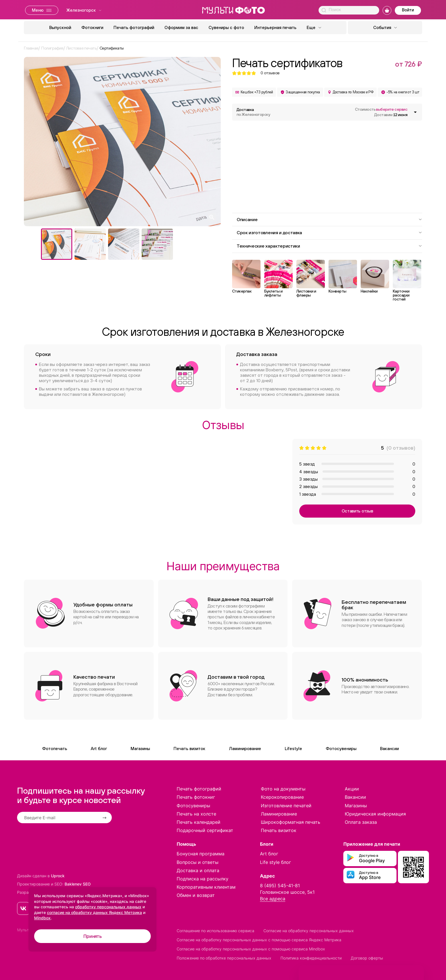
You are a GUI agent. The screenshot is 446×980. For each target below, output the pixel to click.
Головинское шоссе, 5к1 (287, 892)
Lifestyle (293, 749)
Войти (408, 10)
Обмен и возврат (196, 895)
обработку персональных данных (108, 907)
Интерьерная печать (275, 27)
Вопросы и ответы (198, 862)
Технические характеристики (329, 246)
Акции (352, 789)
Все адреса (273, 899)
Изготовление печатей (286, 806)
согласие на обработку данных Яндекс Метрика (94, 912)
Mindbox (42, 918)
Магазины (140, 749)
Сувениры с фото (226, 27)
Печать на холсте (196, 814)
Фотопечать (55, 749)
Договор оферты (367, 958)
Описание (329, 219)
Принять (93, 936)
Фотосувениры (341, 749)
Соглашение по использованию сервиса (215, 931)
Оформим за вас (181, 27)
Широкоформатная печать (291, 822)
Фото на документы (283, 789)
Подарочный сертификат (205, 830)
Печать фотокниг (196, 797)
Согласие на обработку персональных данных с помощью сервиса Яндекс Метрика (259, 940)
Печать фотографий (134, 27)
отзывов (270, 73)
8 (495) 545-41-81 (280, 886)
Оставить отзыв (357, 511)
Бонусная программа (201, 854)
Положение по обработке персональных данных (224, 958)
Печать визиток (189, 749)
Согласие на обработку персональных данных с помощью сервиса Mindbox (251, 949)
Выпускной (60, 27)
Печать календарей (199, 822)
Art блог (99, 749)
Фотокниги (92, 27)
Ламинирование (245, 749)
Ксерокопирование (282, 797)
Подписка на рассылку (203, 879)
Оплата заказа (361, 822)
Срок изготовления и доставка (329, 232)
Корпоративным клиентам (206, 887)
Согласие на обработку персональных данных (309, 931)
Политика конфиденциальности (311, 958)
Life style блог (275, 862)
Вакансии (389, 749)
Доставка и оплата (198, 870)
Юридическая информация (375, 814)
